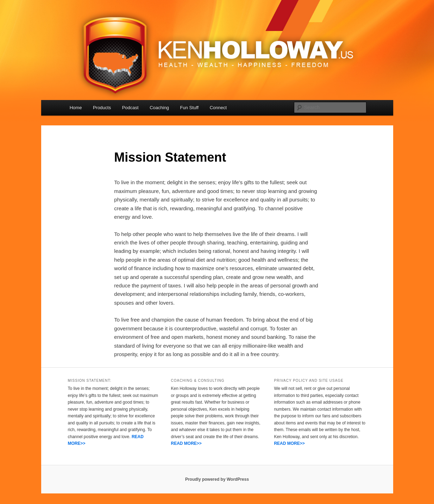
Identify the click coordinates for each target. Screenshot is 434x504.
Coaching (159, 108)
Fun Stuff (190, 108)
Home (76, 108)
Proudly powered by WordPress (217, 479)
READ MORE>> (186, 443)
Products (102, 108)
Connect (218, 108)
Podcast (130, 108)
